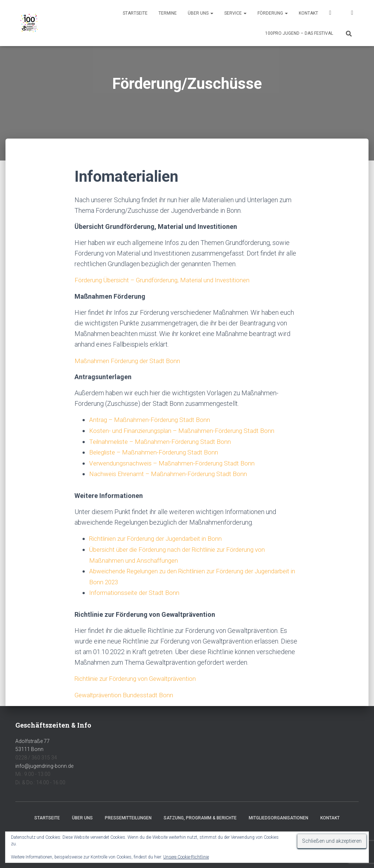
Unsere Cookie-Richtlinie (186, 857)
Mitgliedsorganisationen (278, 815)
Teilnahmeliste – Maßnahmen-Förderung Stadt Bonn (163, 441)
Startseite (135, 13)
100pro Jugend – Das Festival (299, 33)
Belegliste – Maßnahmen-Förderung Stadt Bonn (156, 451)
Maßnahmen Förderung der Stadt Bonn (129, 360)
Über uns (201, 13)
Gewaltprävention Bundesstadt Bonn (126, 692)
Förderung (273, 13)
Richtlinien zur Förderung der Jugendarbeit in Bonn (160, 537)
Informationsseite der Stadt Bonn (136, 590)
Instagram (352, 14)
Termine (168, 13)
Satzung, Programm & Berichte (200, 815)
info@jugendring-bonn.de (44, 763)
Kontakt (308, 13)
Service (235, 13)
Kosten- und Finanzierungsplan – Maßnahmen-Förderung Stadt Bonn (185, 430)
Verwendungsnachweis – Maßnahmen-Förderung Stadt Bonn (175, 462)
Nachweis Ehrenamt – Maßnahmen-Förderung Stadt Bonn (171, 473)
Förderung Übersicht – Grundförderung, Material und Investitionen (167, 280)
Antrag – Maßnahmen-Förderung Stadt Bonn (151, 420)
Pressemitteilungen (128, 815)
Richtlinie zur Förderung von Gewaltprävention (140, 676)
